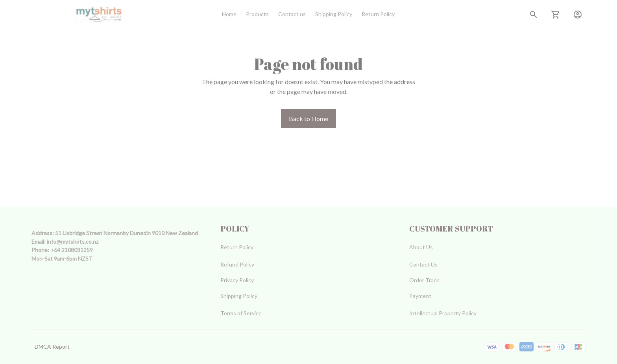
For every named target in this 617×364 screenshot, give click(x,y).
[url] (73, 242)
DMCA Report (52, 347)
